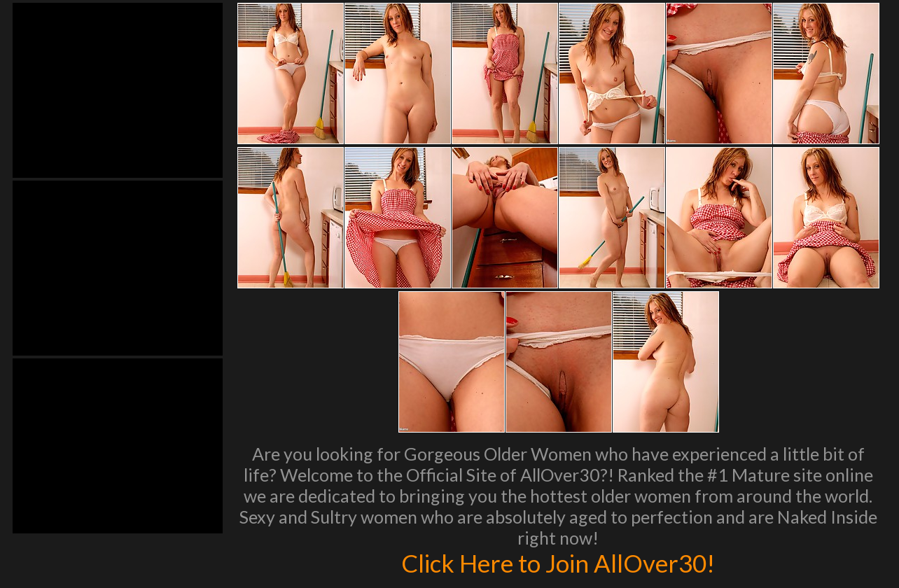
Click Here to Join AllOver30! (558, 563)
